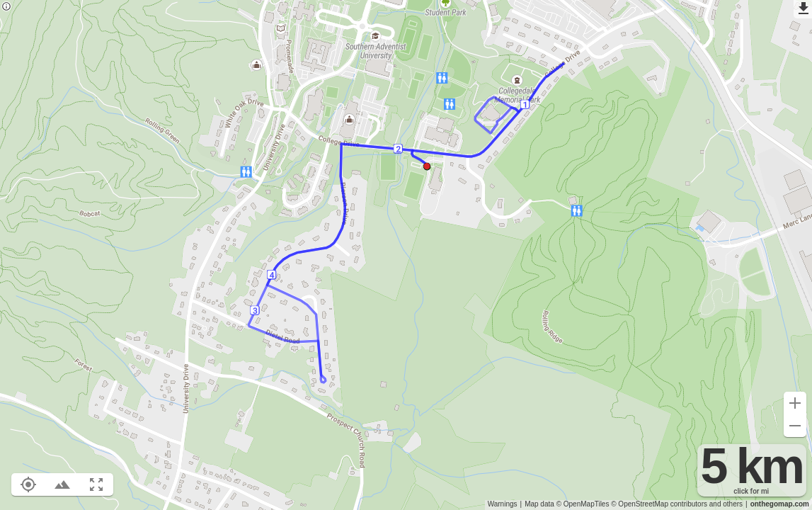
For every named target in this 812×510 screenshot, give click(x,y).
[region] (406, 255)
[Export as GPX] (803, 9)
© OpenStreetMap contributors (659, 504)
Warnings (503, 504)
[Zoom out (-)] (795, 426)
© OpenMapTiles (583, 504)
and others (726, 504)
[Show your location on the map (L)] (28, 484)
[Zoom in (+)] (795, 403)
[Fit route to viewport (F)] (96, 484)
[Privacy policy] (6, 7)
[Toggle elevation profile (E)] (62, 484)
